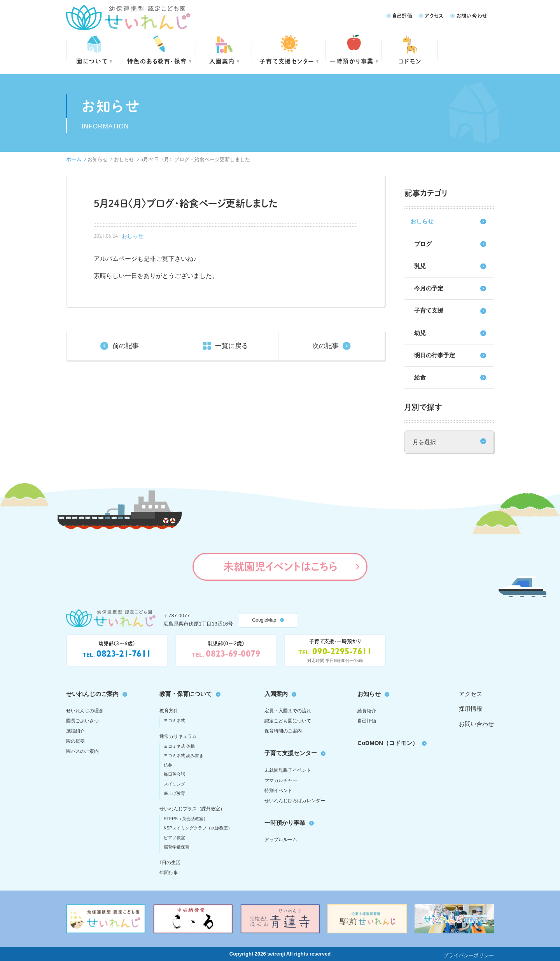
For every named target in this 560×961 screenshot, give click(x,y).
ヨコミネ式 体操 (179, 746)
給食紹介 (367, 711)
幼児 (420, 333)
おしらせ (124, 159)
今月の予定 (429, 288)
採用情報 (471, 709)
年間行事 (169, 873)
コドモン (410, 61)
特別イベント (278, 791)
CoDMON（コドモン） (388, 743)
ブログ (423, 244)
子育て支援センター (287, 61)
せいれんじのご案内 (92, 694)
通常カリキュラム (178, 736)
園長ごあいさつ (82, 721)
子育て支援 (429, 310)
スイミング (174, 784)
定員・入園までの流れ (288, 711)
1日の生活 (170, 863)
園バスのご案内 (82, 751)
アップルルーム (281, 840)
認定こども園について (288, 721)
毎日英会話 (174, 774)
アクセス (434, 15)
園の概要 (75, 741)
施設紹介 (75, 731)
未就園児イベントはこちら (280, 566)
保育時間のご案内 (283, 731)
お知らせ (98, 159)
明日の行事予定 (435, 355)
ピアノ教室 (174, 838)
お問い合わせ (472, 15)
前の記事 (126, 346)
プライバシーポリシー (469, 955)
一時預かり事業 (285, 823)
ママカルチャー (281, 780)
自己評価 (402, 15)
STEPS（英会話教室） (186, 819)
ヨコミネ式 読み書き (184, 755)
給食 (420, 377)
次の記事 (325, 346)
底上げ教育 (174, 793)
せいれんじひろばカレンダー (295, 801)
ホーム (74, 159)
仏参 (168, 765)
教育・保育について (186, 694)
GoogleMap (264, 620)
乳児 (420, 266)
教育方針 (169, 711)
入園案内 (222, 61)
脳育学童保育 (177, 847)
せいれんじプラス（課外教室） (192, 809)
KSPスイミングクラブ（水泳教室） (198, 828)
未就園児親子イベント (288, 770)
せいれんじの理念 (85, 711)
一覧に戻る (232, 346)
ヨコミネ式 (174, 720)
